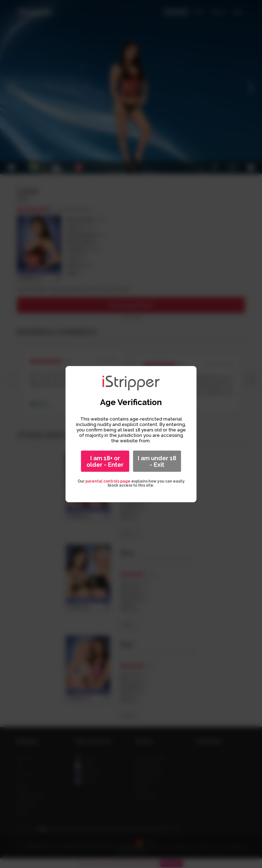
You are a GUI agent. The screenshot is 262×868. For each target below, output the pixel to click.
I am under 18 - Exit (157, 461)
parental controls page (108, 481)
